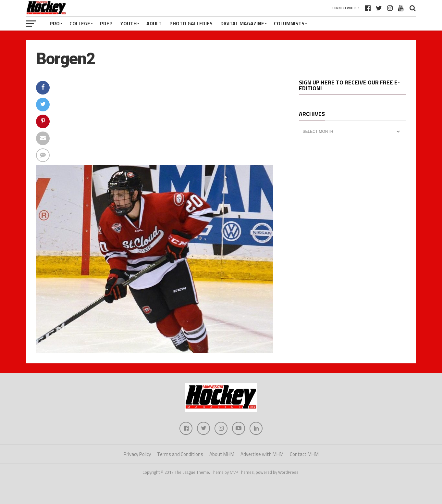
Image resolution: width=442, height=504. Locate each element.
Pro (55, 23)
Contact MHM (304, 454)
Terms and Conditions (180, 454)
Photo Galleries (191, 23)
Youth (129, 23)
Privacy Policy (137, 454)
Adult (154, 23)
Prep (106, 23)
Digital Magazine (242, 23)
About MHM (222, 454)
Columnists (289, 23)
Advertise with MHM (262, 454)
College (80, 23)
